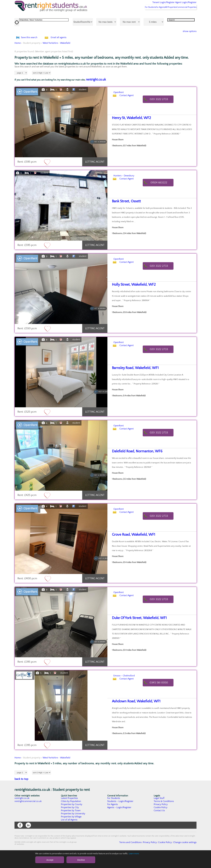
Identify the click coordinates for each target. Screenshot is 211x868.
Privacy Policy (161, 820)
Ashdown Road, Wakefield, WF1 (133, 717)
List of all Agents (69, 835)
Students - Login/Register (120, 817)
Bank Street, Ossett (125, 217)
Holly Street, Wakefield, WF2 (131, 300)
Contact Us (159, 826)
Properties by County (72, 820)
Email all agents (64, 49)
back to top (21, 795)
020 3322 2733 (162, 115)
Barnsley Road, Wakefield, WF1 (133, 384)
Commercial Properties (185, 15)
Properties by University (73, 829)
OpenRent (122, 107)
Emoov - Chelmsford (131, 691)
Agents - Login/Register (119, 823)
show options (187, 39)
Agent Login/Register (182, 4)
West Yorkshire (50, 59)
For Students (137, 15)
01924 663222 (162, 198)
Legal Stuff (159, 814)
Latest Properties (69, 814)
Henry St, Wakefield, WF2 (129, 134)
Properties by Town (71, 826)
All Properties (165, 15)
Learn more (134, 854)
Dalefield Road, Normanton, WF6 (134, 467)
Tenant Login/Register (150, 4)
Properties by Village (71, 832)
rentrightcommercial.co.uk (28, 817)
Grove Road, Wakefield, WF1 (131, 550)
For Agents (151, 15)
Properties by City (70, 823)
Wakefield (65, 59)
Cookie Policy (161, 823)
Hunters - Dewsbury (130, 191)
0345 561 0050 (162, 698)
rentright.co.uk (96, 95)
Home (18, 59)
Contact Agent (129, 115)
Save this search (32, 49)
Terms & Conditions (164, 817)
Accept (50, 860)
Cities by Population (71, 817)
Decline (81, 860)
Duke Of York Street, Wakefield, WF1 (136, 634)
